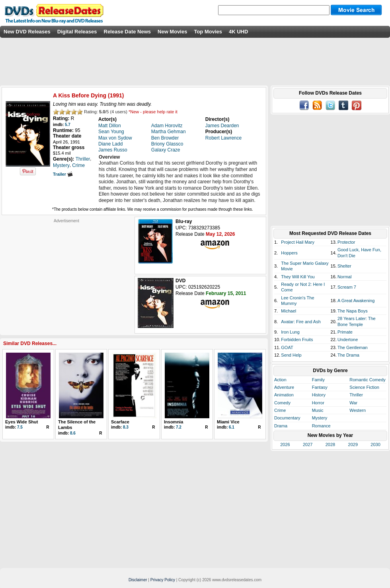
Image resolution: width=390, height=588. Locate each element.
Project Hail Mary (298, 242)
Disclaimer (138, 580)
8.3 (126, 427)
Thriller (356, 395)
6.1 (232, 427)
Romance (321, 426)
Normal (344, 277)
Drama (281, 426)
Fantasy (320, 387)
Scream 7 (347, 287)
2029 (353, 444)
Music (318, 410)
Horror (318, 403)
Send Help (291, 355)
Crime (280, 410)
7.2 (179, 427)
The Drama (348, 355)
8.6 (73, 433)
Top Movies (208, 32)
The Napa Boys (353, 311)
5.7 (68, 125)
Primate (345, 332)
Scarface (120, 422)
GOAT (287, 347)
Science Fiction (364, 387)
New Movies (172, 32)
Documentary (287, 418)
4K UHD (238, 32)
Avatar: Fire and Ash (301, 322)
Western (358, 410)
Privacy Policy (163, 580)
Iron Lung (290, 332)
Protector (346, 242)
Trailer (63, 174)
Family (318, 380)
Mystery (320, 418)
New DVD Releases (27, 32)
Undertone (348, 340)
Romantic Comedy (367, 380)
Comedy (282, 403)
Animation (284, 395)
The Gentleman (353, 347)
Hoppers (289, 253)
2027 (308, 444)
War (353, 403)
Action (280, 380)
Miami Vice (228, 422)
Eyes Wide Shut (21, 422)
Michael (289, 311)
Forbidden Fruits (297, 340)
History (319, 395)
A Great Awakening (356, 301)
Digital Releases (77, 32)
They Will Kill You (298, 277)
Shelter (344, 266)
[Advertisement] (66, 273)
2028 (330, 444)
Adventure (284, 387)
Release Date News (128, 32)
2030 (375, 444)
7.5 (20, 427)
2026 (285, 444)
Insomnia (174, 422)
